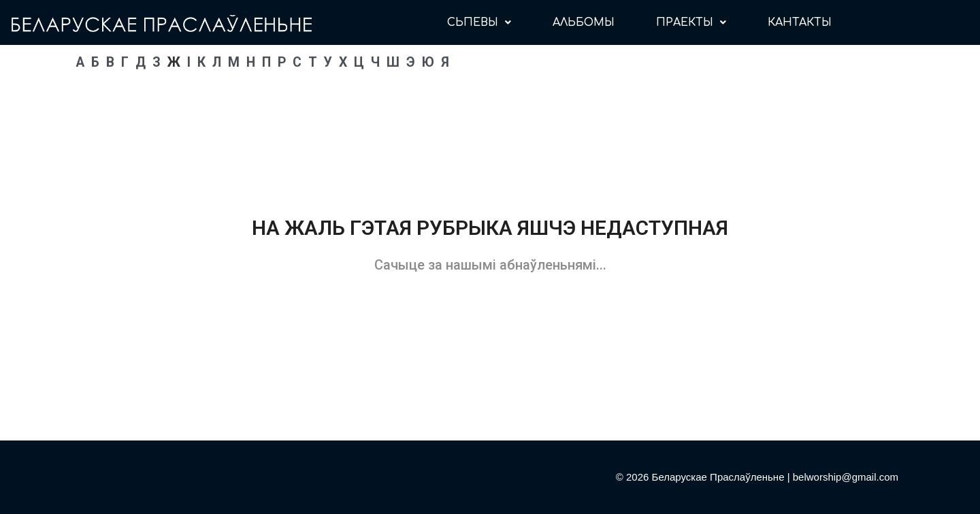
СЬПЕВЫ (479, 22)
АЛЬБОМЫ (584, 22)
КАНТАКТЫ (800, 22)
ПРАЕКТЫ (691, 22)
